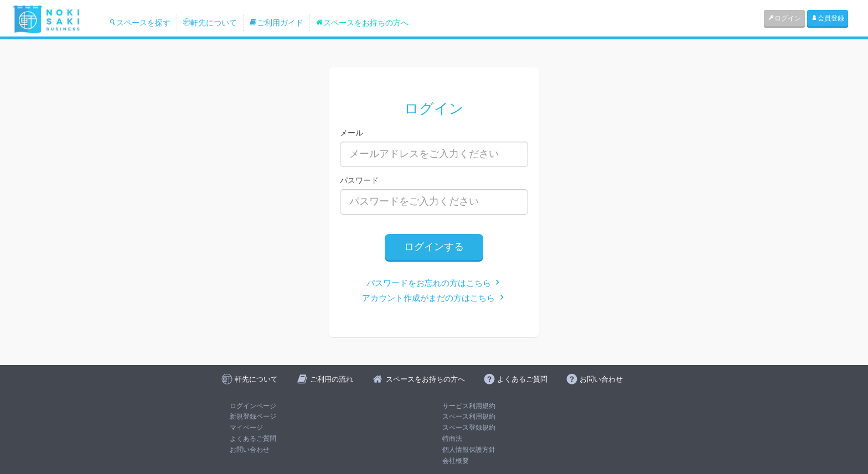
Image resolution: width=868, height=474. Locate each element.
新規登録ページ (253, 416)
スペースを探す (139, 23)
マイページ (246, 428)
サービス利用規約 (469, 406)
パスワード (359, 180)
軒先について (210, 23)
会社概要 (456, 461)
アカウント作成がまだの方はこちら (434, 298)
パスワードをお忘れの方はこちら (434, 283)
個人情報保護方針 (469, 450)
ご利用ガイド (276, 23)
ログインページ (253, 406)
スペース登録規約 (469, 428)
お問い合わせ (250, 450)
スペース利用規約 (469, 416)
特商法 (452, 439)
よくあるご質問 (253, 439)
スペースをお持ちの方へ (362, 23)
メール (352, 133)
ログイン (784, 18)
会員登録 (828, 18)
